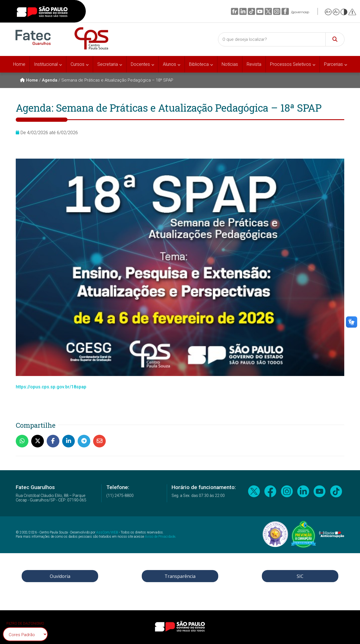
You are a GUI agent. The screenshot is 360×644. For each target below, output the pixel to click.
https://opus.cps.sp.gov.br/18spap (51, 387)
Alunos (169, 64)
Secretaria (108, 64)
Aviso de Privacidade (160, 537)
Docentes (140, 64)
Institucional (46, 64)
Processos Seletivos (291, 64)
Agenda (50, 80)
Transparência (180, 576)
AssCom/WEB (107, 532)
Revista (254, 64)
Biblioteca (199, 64)
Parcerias (333, 64)
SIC (300, 576)
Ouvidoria (60, 576)
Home (19, 64)
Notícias (230, 64)
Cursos (77, 64)
